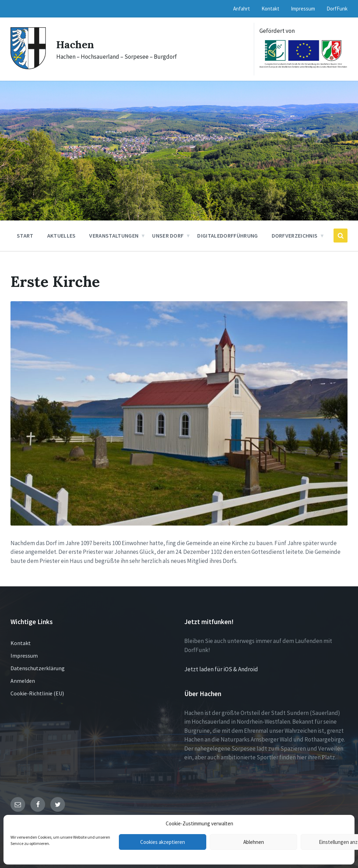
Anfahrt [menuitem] (242, 9)
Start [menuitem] (25, 236)
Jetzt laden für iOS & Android (221, 669)
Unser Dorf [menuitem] (168, 236)
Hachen (75, 44)
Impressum (24, 656)
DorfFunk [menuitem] (337, 9)
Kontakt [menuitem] (270, 9)
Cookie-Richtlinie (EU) (37, 693)
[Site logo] (28, 67)
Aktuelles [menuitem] (62, 236)
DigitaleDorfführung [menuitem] (227, 236)
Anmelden (23, 681)
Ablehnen (254, 842)
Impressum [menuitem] (303, 9)
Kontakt (21, 643)
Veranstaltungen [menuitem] (114, 236)
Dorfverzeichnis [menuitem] (295, 236)
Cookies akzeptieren (163, 842)
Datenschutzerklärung (38, 668)
